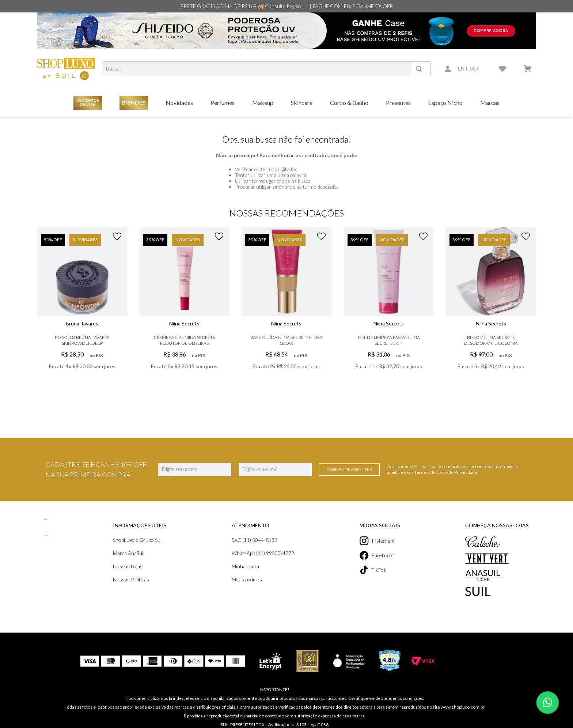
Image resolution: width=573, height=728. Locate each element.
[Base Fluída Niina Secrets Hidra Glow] (286, 310)
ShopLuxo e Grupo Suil (138, 540)
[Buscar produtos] (420, 69)
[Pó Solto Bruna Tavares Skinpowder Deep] (82, 310)
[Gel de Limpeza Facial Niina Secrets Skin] (389, 310)
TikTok (373, 570)
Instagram (377, 541)
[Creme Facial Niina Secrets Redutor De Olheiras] (185, 310)
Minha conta (245, 566)
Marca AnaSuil (129, 553)
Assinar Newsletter (349, 469)
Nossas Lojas (128, 566)
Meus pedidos (247, 579)
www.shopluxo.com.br (463, 707)
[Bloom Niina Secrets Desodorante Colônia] (491, 310)
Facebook (376, 555)
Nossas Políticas (131, 579)
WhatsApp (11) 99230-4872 (263, 553)
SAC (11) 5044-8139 (255, 540)
